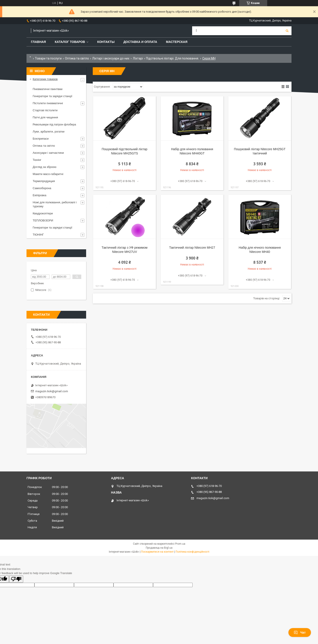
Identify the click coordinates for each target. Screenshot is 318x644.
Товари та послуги (48, 58)
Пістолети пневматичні (48, 103)
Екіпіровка (40, 195)
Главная (38, 42)
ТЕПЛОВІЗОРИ (43, 220)
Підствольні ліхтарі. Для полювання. (172, 58)
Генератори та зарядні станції (52, 96)
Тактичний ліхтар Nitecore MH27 (192, 248)
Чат (300, 632)
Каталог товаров (70, 42)
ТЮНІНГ (38, 235)
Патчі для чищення (45, 117)
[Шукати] (287, 31)
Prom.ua (180, 544)
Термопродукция (44, 181)
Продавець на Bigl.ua (159, 548)
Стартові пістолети (45, 110)
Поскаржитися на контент (157, 552)
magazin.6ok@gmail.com (52, 391)
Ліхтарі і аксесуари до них (111, 58)
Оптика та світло (77, 58)
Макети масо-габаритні (48, 174)
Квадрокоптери (43, 213)
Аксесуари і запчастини (48, 153)
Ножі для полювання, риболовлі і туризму (55, 204)
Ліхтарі (138, 58)
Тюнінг (37, 160)
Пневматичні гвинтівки (48, 89)
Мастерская (177, 42)
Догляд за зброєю (44, 167)
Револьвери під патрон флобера (54, 124)
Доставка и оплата (140, 42)
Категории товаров (45, 79)
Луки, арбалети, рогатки (49, 132)
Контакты (106, 42)
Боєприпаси (41, 139)
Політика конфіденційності (192, 552)
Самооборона (42, 188)
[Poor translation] (16, 579)
